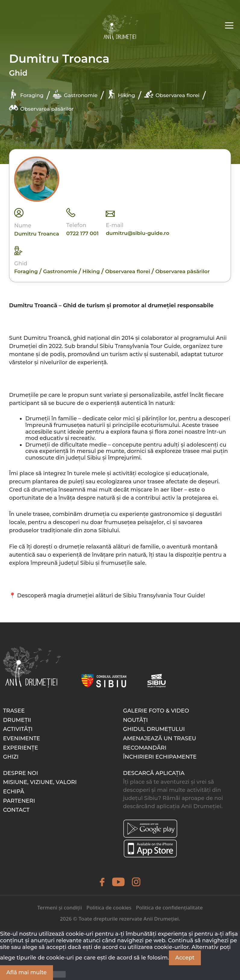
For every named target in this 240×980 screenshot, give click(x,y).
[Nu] (59, 974)
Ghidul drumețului (154, 729)
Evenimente (22, 738)
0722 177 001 (82, 233)
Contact (16, 810)
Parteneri (19, 801)
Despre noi (20, 773)
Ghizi (11, 757)
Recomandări (145, 748)
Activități (18, 729)
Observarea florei (172, 94)
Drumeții (17, 720)
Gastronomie (75, 94)
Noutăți (136, 720)
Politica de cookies (109, 907)
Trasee (14, 711)
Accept (185, 958)
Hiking (121, 94)
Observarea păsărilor (41, 108)
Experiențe (21, 748)
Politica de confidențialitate (170, 907)
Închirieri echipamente (160, 757)
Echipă (14, 792)
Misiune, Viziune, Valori (40, 782)
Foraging (26, 94)
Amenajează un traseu (160, 738)
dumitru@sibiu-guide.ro (137, 233)
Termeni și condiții (60, 907)
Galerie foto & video (156, 711)
